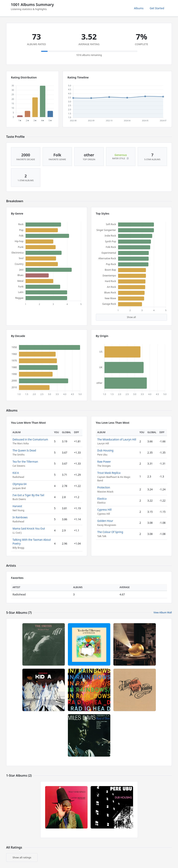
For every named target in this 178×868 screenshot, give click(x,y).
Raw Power (104, 462)
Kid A (16, 473)
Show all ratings (22, 857)
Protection (104, 487)
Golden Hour (105, 521)
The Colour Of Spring (110, 532)
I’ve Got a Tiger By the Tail (28, 495)
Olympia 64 (19, 484)
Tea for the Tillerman (25, 462)
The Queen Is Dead (24, 450)
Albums (139, 8)
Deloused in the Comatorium (30, 439)
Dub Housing (105, 450)
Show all (131, 317)
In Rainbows (20, 517)
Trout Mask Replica (109, 473)
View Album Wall (163, 612)
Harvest (17, 506)
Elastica (102, 499)
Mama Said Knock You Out (29, 528)
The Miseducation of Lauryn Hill (117, 439)
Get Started (157, 8)
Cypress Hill (105, 510)
